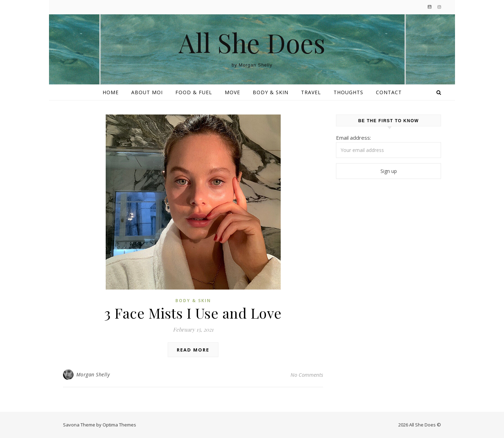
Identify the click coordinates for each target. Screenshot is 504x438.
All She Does (252, 43)
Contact (389, 92)
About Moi (147, 92)
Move (232, 92)
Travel (311, 92)
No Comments (307, 375)
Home (111, 92)
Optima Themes (119, 425)
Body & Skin (271, 92)
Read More (193, 350)
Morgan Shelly (93, 374)
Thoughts (348, 92)
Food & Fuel (194, 92)
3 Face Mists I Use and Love (193, 313)
